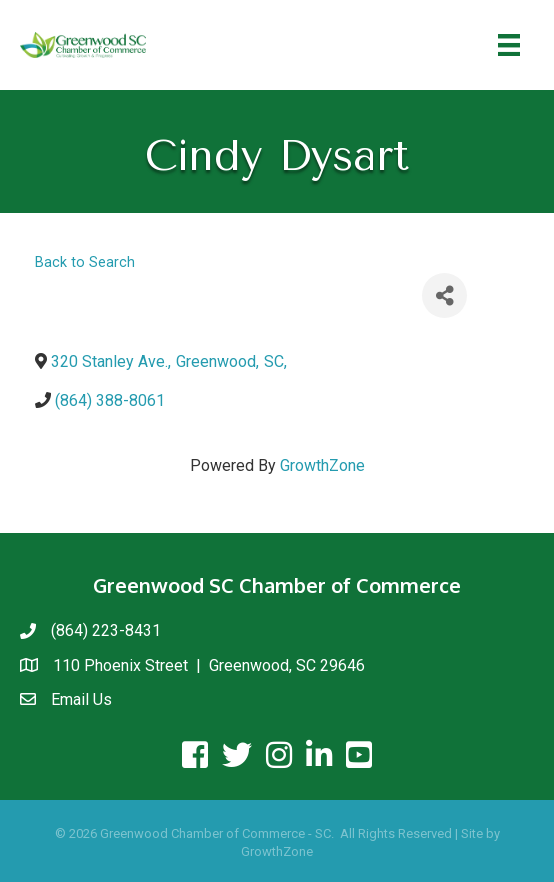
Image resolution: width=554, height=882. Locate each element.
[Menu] (509, 45)
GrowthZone (322, 465)
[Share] (444, 295)
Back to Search (85, 262)
